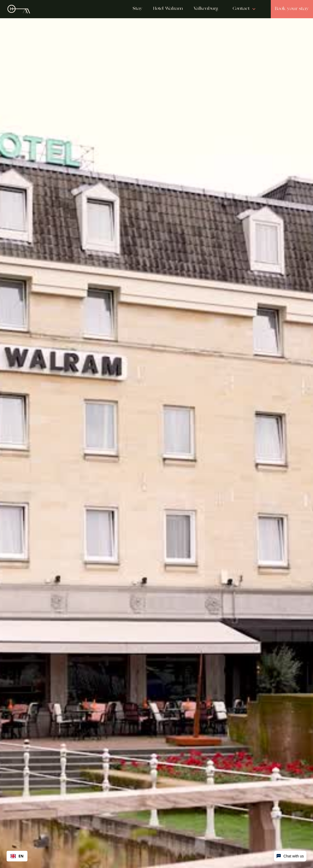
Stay (138, 9)
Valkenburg (206, 9)
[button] (244, 9)
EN (17, 856)
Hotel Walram (168, 9)
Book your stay (292, 9)
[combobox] (17, 856)
